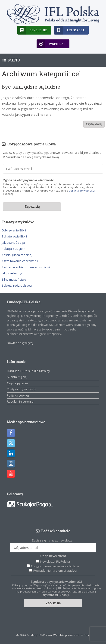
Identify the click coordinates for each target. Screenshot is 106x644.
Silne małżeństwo (14, 279)
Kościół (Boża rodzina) (17, 255)
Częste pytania (17, 383)
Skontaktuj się (17, 377)
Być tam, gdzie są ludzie (31, 87)
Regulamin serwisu (20, 401)
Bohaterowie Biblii (14, 236)
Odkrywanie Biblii (14, 230)
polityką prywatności (82, 191)
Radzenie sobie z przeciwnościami (26, 267)
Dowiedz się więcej (20, 343)
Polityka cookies (18, 395)
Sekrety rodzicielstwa (17, 285)
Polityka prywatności (21, 389)
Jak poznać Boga (13, 243)
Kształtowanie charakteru (20, 261)
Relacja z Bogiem (13, 249)
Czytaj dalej (94, 124)
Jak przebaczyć (12, 273)
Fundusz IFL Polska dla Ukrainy (28, 371)
